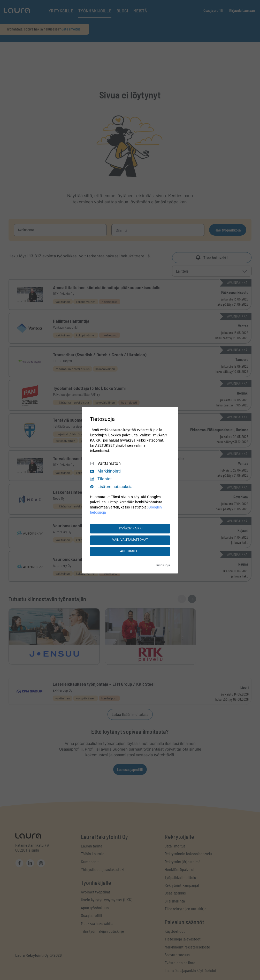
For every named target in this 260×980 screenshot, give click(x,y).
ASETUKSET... (130, 551)
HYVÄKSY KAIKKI (130, 529)
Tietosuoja (163, 565)
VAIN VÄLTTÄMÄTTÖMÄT (130, 540)
